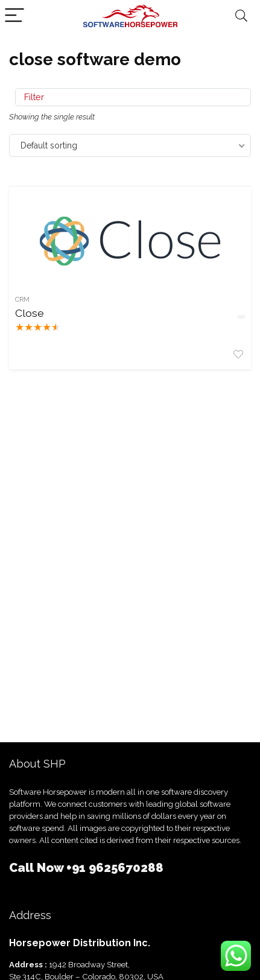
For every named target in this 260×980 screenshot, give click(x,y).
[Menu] (14, 16)
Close (30, 313)
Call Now (38, 868)
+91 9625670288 (115, 868)
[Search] (241, 16)
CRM (22, 299)
